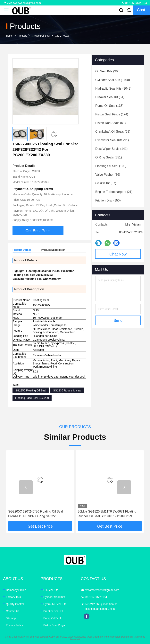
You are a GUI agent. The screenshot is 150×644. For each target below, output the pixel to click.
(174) (112, 114)
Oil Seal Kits (51, 590)
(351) (109, 157)
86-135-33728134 (134, 3)
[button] (26, 487)
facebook (87, 616)
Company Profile (16, 590)
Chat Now (118, 254)
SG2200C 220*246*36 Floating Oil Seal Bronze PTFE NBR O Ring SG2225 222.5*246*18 (36, 514)
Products (22, 36)
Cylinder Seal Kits (54, 597)
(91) (112, 140)
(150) (108, 200)
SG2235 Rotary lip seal (67, 390)
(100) (111, 166)
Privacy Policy (14, 625)
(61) (111, 123)
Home (9, 36)
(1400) (113, 80)
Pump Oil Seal (52, 618)
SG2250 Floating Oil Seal (31, 390)
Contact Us (13, 611)
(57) (106, 183)
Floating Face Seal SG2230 (32, 398)
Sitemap (11, 618)
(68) (113, 132)
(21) (114, 192)
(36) (108, 175)
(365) (108, 71)
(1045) (113, 89)
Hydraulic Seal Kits (55, 604)
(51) (110, 97)
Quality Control (15, 604)
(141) (111, 149)
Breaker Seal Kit (53, 611)
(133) (109, 106)
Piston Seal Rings (54, 625)
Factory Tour (13, 597)
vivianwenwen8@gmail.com (22, 3)
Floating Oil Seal (41, 36)
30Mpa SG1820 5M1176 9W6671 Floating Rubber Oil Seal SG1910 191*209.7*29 (107, 514)
